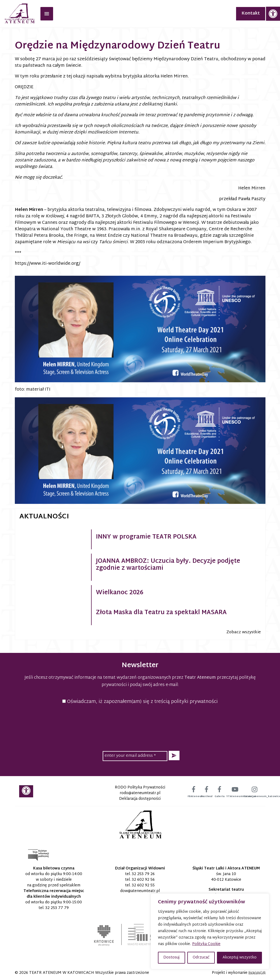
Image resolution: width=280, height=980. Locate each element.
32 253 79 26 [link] (143, 874)
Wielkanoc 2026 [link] (120, 593)
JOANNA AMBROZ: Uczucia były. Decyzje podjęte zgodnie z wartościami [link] (168, 565)
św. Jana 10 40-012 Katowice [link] (226, 877)
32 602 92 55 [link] (143, 885)
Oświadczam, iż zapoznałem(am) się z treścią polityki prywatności (140, 702)
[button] (174, 756)
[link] (273, 14)
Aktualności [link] (44, 517)
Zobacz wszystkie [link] (244, 632)
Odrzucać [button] (201, 958)
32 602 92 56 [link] (143, 880)
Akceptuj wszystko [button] (240, 958)
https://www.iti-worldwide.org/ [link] (48, 264)
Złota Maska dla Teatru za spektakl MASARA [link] (161, 613)
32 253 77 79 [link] (57, 908)
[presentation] (140, 727)
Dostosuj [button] (171, 958)
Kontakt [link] (251, 14)
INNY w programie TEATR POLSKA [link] (146, 537)
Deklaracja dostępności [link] (140, 799)
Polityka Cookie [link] (206, 944)
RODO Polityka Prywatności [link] (140, 788)
